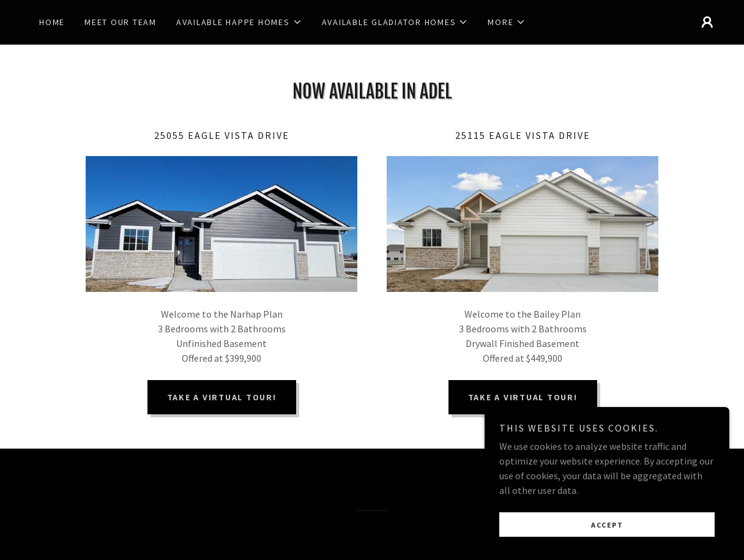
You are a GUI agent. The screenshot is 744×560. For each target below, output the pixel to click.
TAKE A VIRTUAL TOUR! (222, 397)
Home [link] (52, 22)
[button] (239, 22)
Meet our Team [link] (121, 22)
